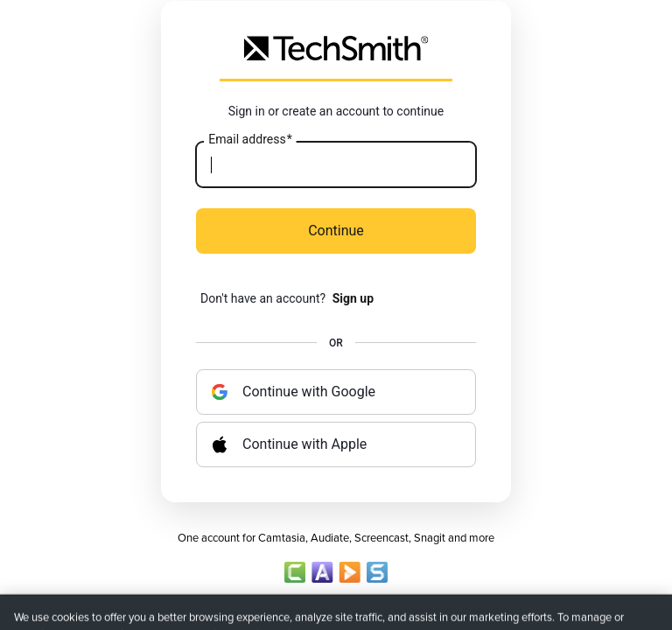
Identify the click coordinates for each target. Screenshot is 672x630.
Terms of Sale (416, 608)
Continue (336, 231)
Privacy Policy (256, 608)
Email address (250, 140)
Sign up (353, 298)
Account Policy (336, 608)
